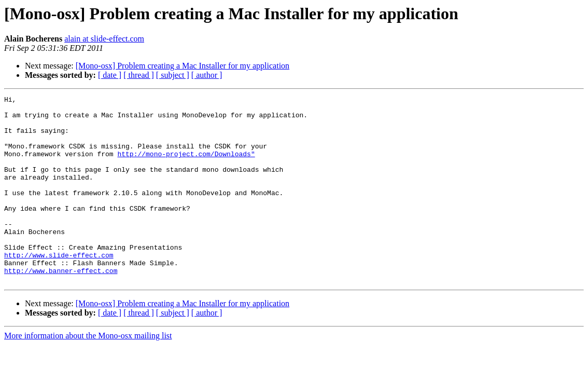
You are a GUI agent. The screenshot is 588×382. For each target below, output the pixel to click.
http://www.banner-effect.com (61, 306)
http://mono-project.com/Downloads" (186, 166)
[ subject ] (173, 75)
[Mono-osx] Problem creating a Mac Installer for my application (183, 66)
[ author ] (207, 75)
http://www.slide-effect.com (59, 288)
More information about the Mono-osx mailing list (88, 373)
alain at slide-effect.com (104, 39)
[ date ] (110, 75)
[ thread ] (139, 75)
